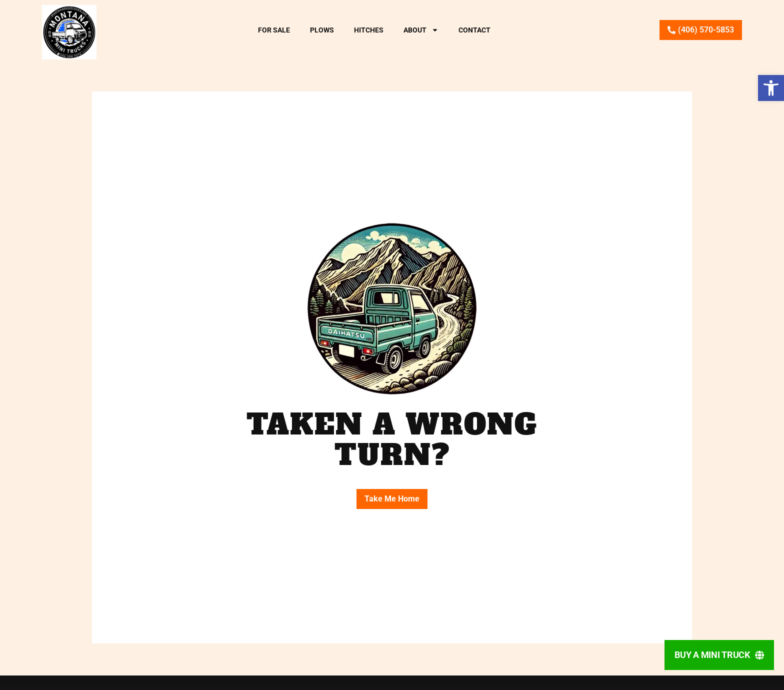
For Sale (274, 30)
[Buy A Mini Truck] (719, 655)
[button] (771, 88)
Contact (474, 30)
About (421, 30)
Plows (322, 30)
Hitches (369, 30)
